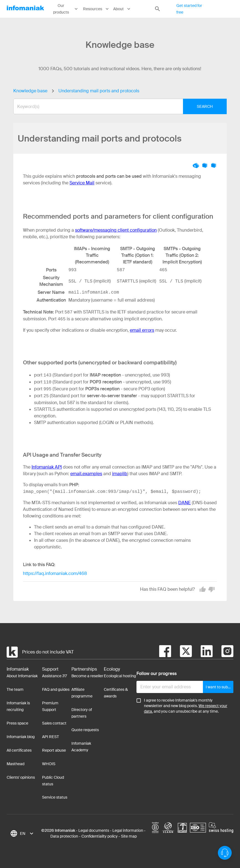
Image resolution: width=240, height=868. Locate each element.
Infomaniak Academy (81, 747)
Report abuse (54, 750)
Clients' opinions (21, 777)
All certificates (19, 750)
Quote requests (85, 730)
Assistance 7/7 (55, 676)
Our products (66, 9)
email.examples (86, 474)
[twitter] (181, 652)
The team (15, 689)
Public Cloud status (53, 781)
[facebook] (165, 652)
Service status (55, 797)
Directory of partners (82, 713)
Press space (17, 723)
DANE (184, 503)
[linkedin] (202, 652)
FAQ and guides (56, 689)
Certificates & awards (116, 693)
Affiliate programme (82, 693)
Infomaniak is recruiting (18, 706)
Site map (129, 836)
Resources (96, 9)
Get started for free (189, 9)
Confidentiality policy (100, 836)
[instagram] (223, 652)
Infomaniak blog (21, 737)
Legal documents (94, 830)
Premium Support (50, 706)
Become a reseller (87, 676)
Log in (224, 9)
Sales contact (54, 723)
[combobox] (116, 106)
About (122, 9)
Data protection (64, 836)
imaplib (120, 474)
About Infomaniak (22, 676)
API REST (51, 737)
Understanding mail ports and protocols (99, 91)
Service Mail (82, 183)
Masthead (16, 764)
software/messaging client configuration (116, 230)
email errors (142, 330)
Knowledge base (30, 91)
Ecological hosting (120, 676)
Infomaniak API (47, 467)
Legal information (128, 830)
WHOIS (49, 764)
